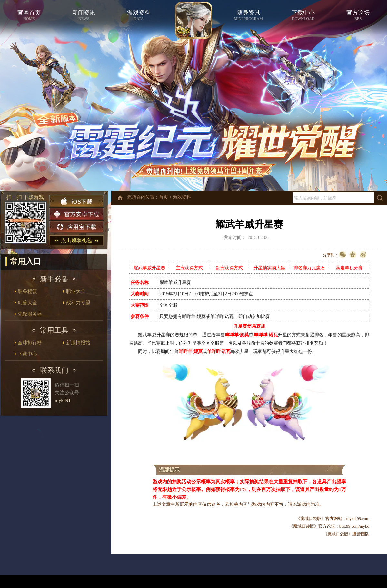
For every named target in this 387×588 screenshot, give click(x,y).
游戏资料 (182, 197)
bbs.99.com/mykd (354, 526)
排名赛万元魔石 (309, 268)
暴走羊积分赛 (349, 268)
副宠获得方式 (229, 268)
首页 (164, 197)
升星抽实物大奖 (269, 268)
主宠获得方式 (189, 268)
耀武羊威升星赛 (149, 268)
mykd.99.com (358, 519)
